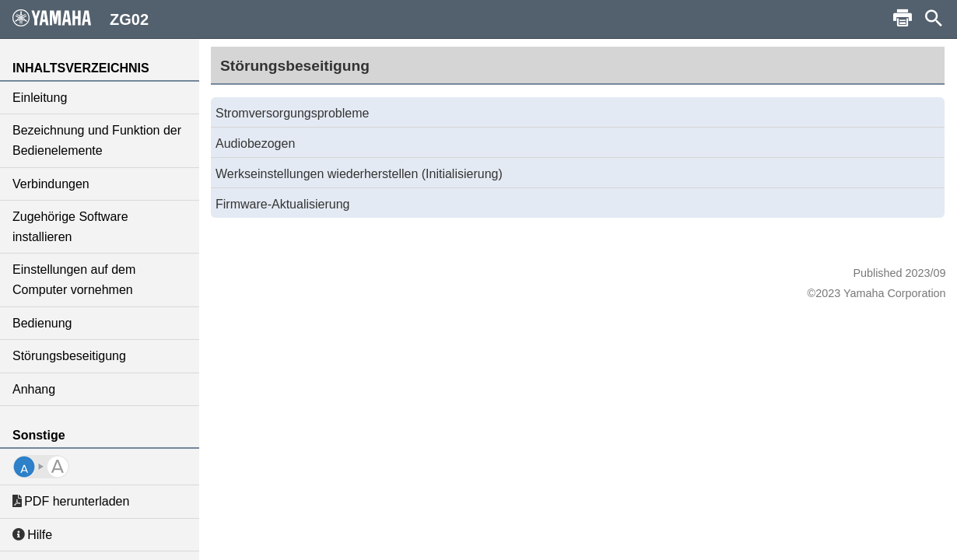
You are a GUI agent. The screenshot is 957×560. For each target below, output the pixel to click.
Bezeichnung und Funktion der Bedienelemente (97, 140)
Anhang (34, 389)
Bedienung (42, 323)
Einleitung (40, 98)
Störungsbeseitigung (69, 356)
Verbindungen (51, 184)
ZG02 (81, 19)
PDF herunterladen (71, 501)
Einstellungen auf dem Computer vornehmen (74, 280)
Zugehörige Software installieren (70, 227)
